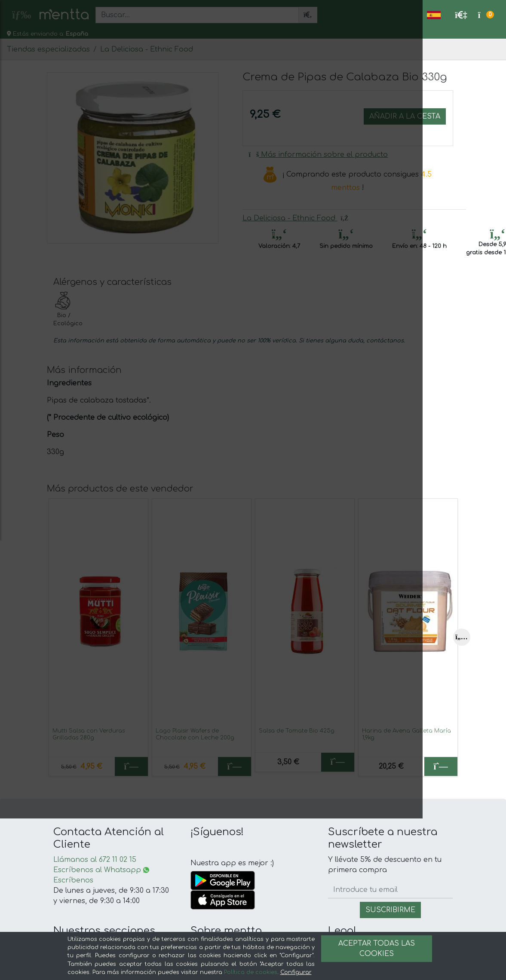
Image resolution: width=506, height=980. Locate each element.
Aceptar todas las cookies (377, 949)
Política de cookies (251, 972)
